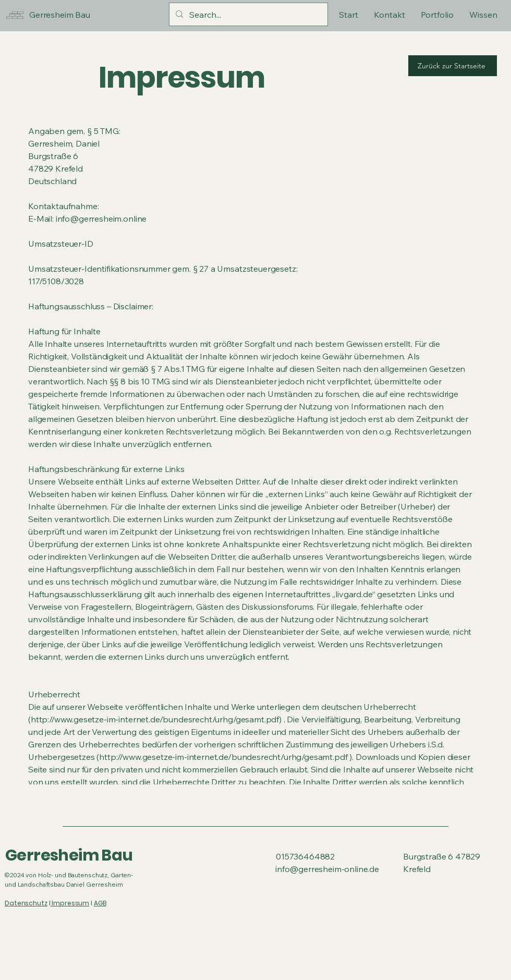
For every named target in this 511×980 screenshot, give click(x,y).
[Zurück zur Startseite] (453, 66)
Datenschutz (26, 903)
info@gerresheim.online (101, 219)
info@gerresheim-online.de (327, 869)
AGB (100, 903)
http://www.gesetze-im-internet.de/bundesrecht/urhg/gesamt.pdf (223, 757)
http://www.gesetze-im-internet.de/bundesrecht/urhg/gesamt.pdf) (156, 719)
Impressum (70, 903)
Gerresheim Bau (69, 855)
